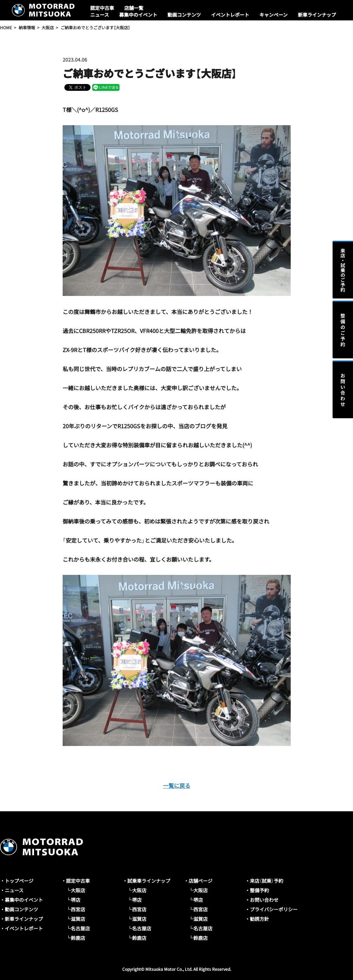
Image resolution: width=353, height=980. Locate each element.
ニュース (100, 15)
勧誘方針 (259, 919)
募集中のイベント (138, 15)
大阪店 (78, 890)
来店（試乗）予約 (267, 881)
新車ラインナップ (317, 15)
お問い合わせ (264, 900)
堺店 (76, 900)
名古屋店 (80, 928)
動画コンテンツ (184, 15)
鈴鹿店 (78, 938)
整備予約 (259, 890)
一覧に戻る (177, 785)
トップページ (19, 881)
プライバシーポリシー (274, 909)
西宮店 (78, 909)
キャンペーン (274, 15)
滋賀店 (78, 919)
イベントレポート (230, 15)
